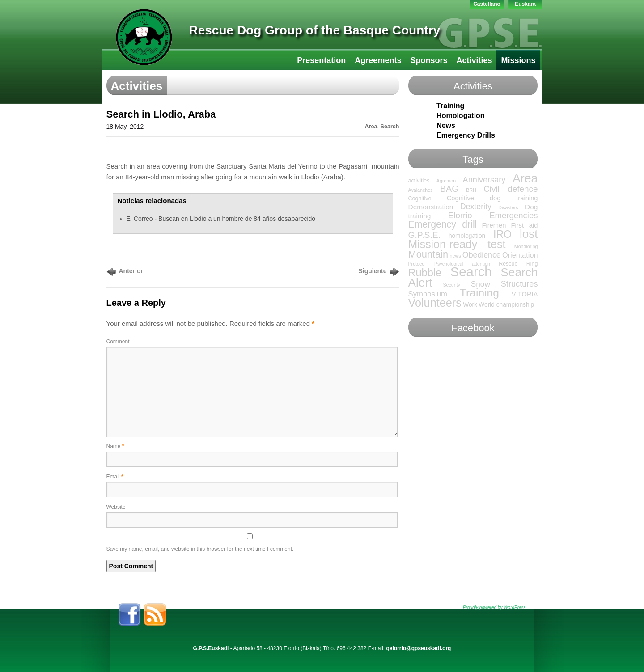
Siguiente (372, 271)
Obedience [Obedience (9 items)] (482, 255)
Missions (518, 60)
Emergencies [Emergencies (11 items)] (513, 215)
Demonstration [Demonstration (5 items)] (431, 207)
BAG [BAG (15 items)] (449, 189)
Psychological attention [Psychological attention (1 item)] (462, 264)
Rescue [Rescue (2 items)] (508, 264)
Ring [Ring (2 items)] (532, 264)
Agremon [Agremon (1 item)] (446, 181)
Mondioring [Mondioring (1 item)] (526, 246)
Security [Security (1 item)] (451, 285)
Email (115, 477)
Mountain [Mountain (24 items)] (428, 254)
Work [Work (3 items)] (470, 305)
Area (371, 127)
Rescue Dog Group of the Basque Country (315, 30)
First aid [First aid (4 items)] (524, 225)
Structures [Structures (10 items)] (519, 284)
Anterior (131, 271)
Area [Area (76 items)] (525, 178)
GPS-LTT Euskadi (144, 37)
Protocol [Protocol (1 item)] (417, 264)
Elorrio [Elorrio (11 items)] (460, 215)
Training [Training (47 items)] (479, 293)
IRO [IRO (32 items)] (502, 234)
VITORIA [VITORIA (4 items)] (525, 294)
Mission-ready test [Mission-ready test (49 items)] (457, 244)
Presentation (321, 60)
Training (450, 106)
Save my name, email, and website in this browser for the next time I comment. (200, 549)
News (446, 125)
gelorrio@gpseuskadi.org (418, 648)
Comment (118, 342)
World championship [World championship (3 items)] (506, 305)
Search (390, 127)
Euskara (525, 4)
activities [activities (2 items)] (419, 181)
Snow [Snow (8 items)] (481, 284)
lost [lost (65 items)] (529, 234)
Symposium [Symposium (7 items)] (428, 294)
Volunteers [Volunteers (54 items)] (435, 303)
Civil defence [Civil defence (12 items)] (511, 189)
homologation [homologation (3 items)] (467, 236)
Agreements (378, 60)
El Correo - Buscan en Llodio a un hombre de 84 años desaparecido (221, 219)
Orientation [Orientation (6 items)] (520, 255)
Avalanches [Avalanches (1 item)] (421, 190)
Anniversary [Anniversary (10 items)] (484, 180)
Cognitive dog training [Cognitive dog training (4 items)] (492, 198)
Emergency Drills (466, 135)
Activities (474, 60)
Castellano (487, 4)
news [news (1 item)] (455, 256)
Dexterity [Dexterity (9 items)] (476, 207)
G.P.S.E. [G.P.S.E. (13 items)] (424, 235)
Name (115, 446)
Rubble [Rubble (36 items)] (425, 273)
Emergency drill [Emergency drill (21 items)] (443, 224)
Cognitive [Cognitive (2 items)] (420, 199)
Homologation (461, 116)
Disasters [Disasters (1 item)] (508, 207)
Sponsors (429, 60)
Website (116, 507)
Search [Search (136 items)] (471, 272)
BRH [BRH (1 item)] (471, 190)
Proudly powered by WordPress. (495, 607)
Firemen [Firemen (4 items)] (494, 225)
